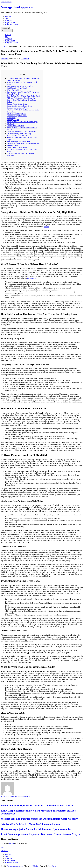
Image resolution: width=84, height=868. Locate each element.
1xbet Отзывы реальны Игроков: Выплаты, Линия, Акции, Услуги (41, 834)
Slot (7, 37)
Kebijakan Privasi (11, 43)
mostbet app (31, 278)
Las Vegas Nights (13, 120)
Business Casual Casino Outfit (18, 108)
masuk (12, 843)
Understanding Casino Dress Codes (20, 106)
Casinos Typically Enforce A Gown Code (22, 132)
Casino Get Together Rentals (17, 116)
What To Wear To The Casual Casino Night (22, 122)
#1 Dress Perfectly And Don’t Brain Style (22, 98)
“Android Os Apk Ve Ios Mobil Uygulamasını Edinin (30, 824)
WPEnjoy (35, 866)
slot (2, 847)
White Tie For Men (14, 90)
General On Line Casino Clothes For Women (23, 143)
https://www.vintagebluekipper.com (18, 796)
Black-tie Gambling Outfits (17, 114)
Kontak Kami (10, 41)
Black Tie (10, 124)
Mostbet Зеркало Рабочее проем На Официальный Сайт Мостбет (39, 819)
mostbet (47, 227)
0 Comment (25, 59)
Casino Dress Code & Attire (17, 147)
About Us (9, 39)
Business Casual (13, 145)
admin (6, 59)
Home (3, 46)
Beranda (8, 35)
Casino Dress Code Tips (16, 126)
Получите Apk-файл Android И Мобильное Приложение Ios (36, 829)
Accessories (11, 118)
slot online (5, 851)
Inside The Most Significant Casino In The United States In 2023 (37, 805)
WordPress (52, 866)
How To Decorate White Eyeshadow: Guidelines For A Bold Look (20, 87)
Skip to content (6, 2)
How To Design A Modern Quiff (18, 141)
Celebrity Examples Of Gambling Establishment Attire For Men (19, 135)
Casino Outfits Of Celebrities (17, 104)
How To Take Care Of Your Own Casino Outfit (24, 96)
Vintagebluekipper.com (18, 7)
